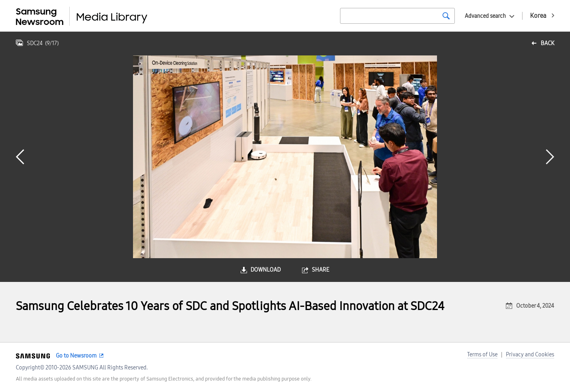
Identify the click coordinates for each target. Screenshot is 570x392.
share (321, 270)
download (266, 270)
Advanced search (485, 16)
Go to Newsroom (76, 356)
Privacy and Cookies (530, 355)
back (547, 43)
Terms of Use (482, 355)
